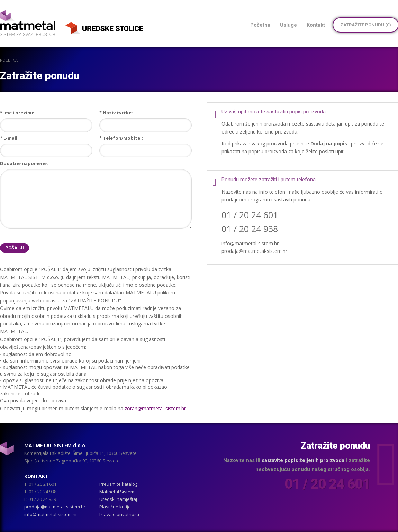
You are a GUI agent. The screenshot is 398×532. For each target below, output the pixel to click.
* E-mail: (9, 138)
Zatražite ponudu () (366, 25)
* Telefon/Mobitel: (121, 138)
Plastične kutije (115, 507)
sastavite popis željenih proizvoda (303, 460)
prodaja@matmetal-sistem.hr (55, 507)
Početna (9, 60)
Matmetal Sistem (117, 492)
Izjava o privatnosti (119, 514)
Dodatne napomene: (24, 163)
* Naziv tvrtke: (116, 113)
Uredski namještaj (118, 499)
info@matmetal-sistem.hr (51, 514)
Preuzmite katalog (118, 484)
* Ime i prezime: (18, 113)
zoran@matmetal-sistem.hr (155, 408)
